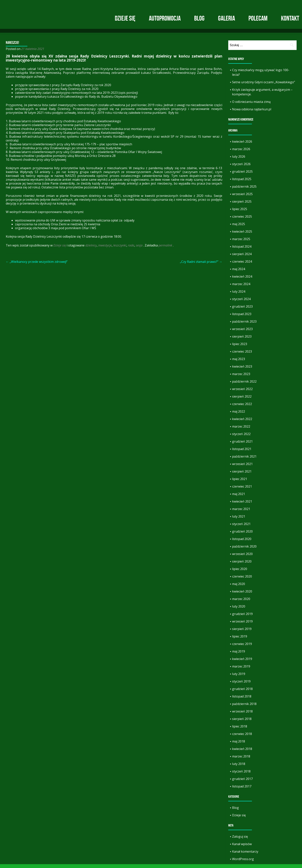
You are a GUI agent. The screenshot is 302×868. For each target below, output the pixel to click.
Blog (199, 18)
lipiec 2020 (240, 573)
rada (131, 249)
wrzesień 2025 (242, 198)
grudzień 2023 (242, 310)
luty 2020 (239, 610)
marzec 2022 (241, 430)
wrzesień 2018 (242, 715)
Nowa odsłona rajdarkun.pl (252, 113)
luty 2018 (239, 768)
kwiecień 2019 (242, 663)
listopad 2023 (242, 318)
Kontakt (290, 18)
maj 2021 (239, 498)
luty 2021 (239, 520)
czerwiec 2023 (242, 355)
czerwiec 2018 (242, 738)
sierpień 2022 (242, 400)
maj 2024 (239, 273)
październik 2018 (244, 708)
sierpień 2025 (242, 205)
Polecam (258, 18)
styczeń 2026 (241, 168)
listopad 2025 (242, 183)
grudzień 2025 (242, 175)
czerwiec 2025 (242, 220)
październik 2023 (244, 325)
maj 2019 (239, 655)
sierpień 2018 (242, 723)
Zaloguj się (240, 840)
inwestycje (105, 249)
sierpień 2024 (242, 258)
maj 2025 (239, 228)
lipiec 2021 (240, 483)
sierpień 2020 (242, 565)
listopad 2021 (242, 453)
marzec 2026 (241, 153)
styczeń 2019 (241, 685)
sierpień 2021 (242, 475)
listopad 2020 (242, 543)
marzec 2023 (241, 378)
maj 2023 (239, 363)
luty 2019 (239, 678)
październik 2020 (244, 550)
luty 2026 (239, 160)
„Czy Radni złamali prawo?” (201, 265)
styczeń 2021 (241, 528)
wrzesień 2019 (242, 625)
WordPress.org (243, 863)
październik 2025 (244, 190)
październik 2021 (244, 460)
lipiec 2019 (240, 640)
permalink (166, 249)
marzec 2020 (241, 603)
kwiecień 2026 (242, 145)
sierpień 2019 (242, 633)
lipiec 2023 (240, 348)
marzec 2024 (241, 288)
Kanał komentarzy (245, 855)
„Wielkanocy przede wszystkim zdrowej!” (37, 265)
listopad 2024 (242, 250)
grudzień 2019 (242, 618)
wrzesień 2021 (242, 468)
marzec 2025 (241, 243)
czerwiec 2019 (242, 648)
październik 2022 (244, 385)
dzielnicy (91, 249)
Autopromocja (165, 18)
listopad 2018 (242, 700)
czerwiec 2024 (242, 265)
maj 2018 (239, 745)
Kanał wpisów (242, 848)
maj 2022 (239, 415)
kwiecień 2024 (242, 280)
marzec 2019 (241, 670)
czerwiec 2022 (242, 408)
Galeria (226, 18)
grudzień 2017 (242, 783)
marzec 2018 (241, 760)
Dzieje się (125, 18)
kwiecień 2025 (242, 235)
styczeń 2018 (241, 775)
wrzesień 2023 (242, 333)
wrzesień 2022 (242, 393)
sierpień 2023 (242, 340)
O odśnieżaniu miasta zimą (251, 106)
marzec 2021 (241, 513)
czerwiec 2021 (242, 490)
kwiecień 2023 (242, 370)
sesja (139, 249)
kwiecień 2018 (242, 753)
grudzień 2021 (242, 445)
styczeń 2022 (241, 438)
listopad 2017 (242, 790)
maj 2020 (239, 588)
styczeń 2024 (241, 303)
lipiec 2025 (240, 213)
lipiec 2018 (240, 730)
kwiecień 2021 (242, 505)
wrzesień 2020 (242, 558)
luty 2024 (239, 295)
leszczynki (120, 249)
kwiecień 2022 (242, 423)
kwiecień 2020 (242, 595)
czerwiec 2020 (242, 580)
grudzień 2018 (242, 693)
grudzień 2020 (242, 535)
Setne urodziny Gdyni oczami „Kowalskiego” (264, 86)
